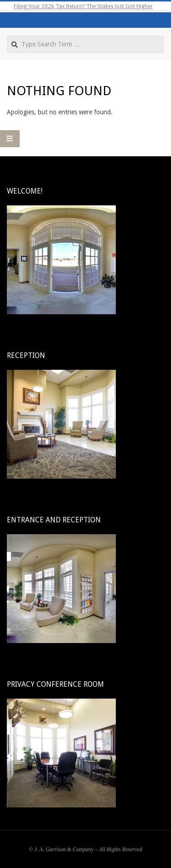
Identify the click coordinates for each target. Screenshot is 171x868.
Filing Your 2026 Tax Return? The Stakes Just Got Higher (83, 6)
